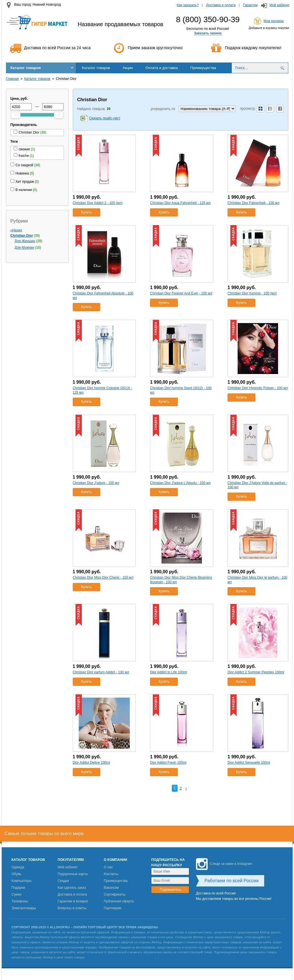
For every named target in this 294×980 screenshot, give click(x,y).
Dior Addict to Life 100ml (168, 672)
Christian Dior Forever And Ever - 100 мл (181, 293)
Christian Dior (22, 236)
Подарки (18, 888)
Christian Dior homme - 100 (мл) (252, 293)
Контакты (111, 874)
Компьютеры (22, 881)
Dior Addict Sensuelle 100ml (249, 763)
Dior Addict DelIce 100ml (91, 763)
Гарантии (250, 5)
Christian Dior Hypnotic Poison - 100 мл (258, 388)
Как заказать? (188, 5)
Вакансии (111, 888)
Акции (128, 68)
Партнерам (112, 908)
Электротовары (24, 908)
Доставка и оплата (221, 5)
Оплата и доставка (162, 68)
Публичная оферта (119, 901)
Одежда (18, 867)
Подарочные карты (73, 874)
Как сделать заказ (72, 888)
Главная (12, 79)
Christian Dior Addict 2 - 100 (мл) (98, 203)
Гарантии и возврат (73, 901)
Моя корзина (274, 21)
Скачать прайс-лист (105, 118)
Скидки (63, 881)
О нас (108, 867)
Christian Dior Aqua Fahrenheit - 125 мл (180, 203)
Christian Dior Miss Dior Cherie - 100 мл (103, 578)
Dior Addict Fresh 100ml (168, 763)
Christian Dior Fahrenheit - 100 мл (254, 203)
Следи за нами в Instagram (224, 864)
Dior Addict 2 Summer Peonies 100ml (256, 672)
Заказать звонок (208, 33)
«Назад (16, 230)
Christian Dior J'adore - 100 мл (96, 483)
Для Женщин (25, 241)
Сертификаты (115, 894)
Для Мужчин (25, 248)
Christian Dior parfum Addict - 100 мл (101, 672)
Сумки (17, 894)
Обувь (17, 874)
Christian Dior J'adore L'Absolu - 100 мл (180, 483)
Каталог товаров (26, 68)
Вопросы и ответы (72, 908)
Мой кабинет (279, 5)
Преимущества (203, 68)
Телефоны (20, 901)
